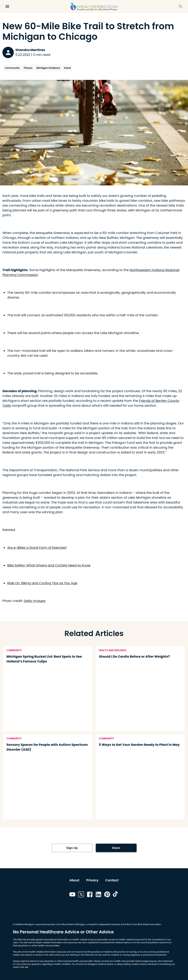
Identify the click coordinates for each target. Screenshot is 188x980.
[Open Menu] (7, 6)
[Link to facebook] (90, 895)
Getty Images (35, 601)
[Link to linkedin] (98, 895)
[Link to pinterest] (107, 895)
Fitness (28, 68)
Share (116, 848)
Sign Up (72, 848)
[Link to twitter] (81, 895)
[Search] (181, 6)
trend (67, 68)
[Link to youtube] (72, 895)
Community (12, 68)
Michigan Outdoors (48, 68)
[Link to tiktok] (116, 895)
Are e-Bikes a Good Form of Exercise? (37, 548)
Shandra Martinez (30, 50)
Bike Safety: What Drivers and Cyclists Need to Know (49, 565)
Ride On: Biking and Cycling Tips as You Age (42, 583)
